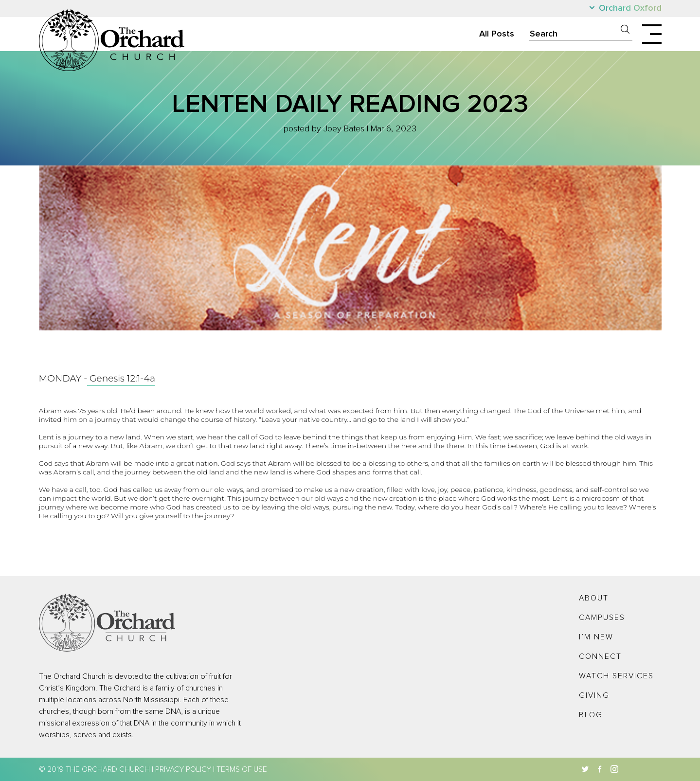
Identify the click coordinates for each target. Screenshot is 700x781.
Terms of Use (242, 769)
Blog (591, 715)
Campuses (602, 618)
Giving (594, 695)
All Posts (497, 34)
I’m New (596, 637)
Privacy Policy (183, 769)
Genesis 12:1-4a (121, 378)
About (594, 598)
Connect (600, 656)
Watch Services (616, 676)
